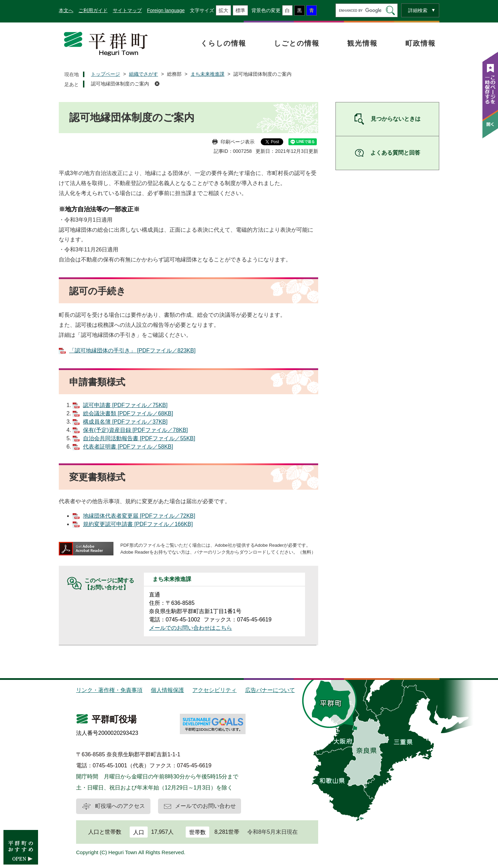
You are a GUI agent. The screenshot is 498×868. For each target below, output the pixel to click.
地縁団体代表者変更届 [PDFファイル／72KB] (139, 516)
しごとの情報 (297, 43)
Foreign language (166, 10)
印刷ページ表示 (238, 142)
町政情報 (421, 43)
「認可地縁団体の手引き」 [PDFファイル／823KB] (132, 350)
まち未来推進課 (207, 74)
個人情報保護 (167, 690)
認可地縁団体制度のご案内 (120, 84)
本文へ (66, 10)
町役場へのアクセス (120, 806)
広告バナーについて (270, 690)
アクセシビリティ (214, 690)
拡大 (223, 10)
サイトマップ (127, 10)
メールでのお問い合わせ (205, 806)
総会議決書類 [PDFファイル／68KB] (128, 413)
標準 (240, 10)
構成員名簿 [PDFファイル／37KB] (125, 422)
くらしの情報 (223, 43)
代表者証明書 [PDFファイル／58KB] (128, 447)
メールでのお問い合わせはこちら (191, 628)
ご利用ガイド (93, 10)
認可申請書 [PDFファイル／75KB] (125, 405)
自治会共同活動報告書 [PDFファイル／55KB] (139, 438)
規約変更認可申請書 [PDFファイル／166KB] (138, 524)
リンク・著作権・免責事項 (109, 690)
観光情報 (362, 43)
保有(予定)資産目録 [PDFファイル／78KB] (135, 430)
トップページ (105, 74)
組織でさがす (144, 74)
